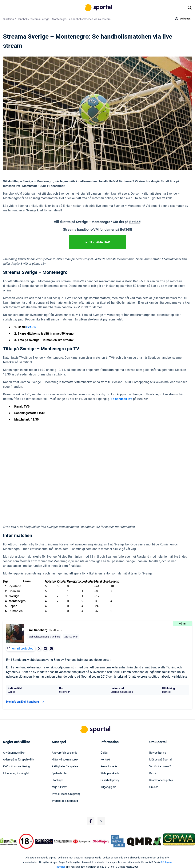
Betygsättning (158, 753)
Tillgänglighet (108, 787)
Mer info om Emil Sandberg (26, 702)
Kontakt (105, 760)
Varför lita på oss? (160, 767)
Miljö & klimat (60, 787)
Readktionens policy (161, 780)
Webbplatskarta (110, 773)
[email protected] (23, 649)
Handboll (22, 19)
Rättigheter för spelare (65, 767)
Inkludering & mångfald (17, 773)
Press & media (109, 767)
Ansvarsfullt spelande (65, 753)
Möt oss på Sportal (160, 760)
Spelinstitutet (60, 773)
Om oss (154, 787)
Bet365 (31, 327)
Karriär (153, 773)
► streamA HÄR (98, 242)
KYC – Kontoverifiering (16, 767)
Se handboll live (121, 399)
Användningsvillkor (14, 753)
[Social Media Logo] (91, 821)
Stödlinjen (58, 780)
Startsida (8, 19)
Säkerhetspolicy (110, 780)
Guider (104, 753)
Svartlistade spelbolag (65, 801)
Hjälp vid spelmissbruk (65, 760)
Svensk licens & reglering (66, 794)
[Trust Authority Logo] (44, 841)
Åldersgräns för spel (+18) (18, 760)
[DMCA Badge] (9, 841)
